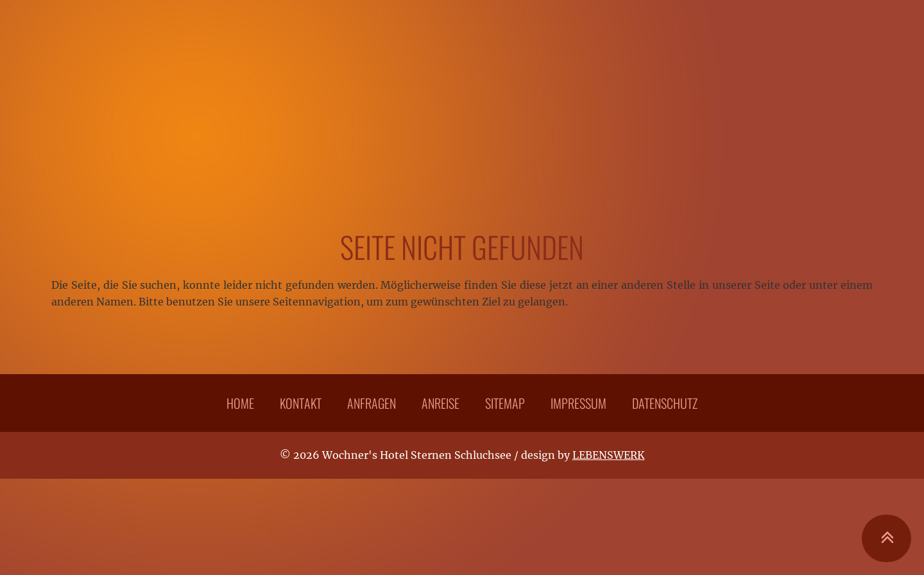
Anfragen (372, 403)
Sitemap (505, 403)
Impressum (578, 403)
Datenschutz (665, 403)
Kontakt (301, 403)
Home (240, 403)
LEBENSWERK (609, 455)
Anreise (441, 403)
